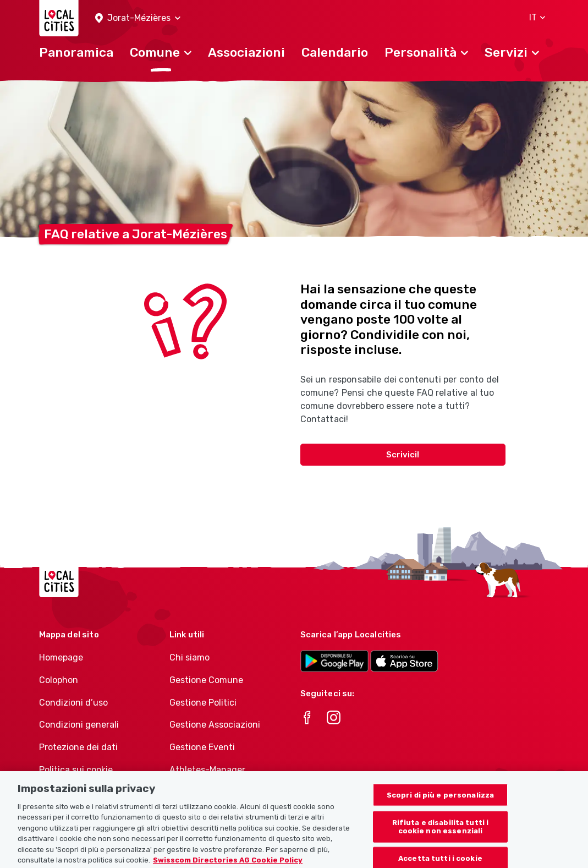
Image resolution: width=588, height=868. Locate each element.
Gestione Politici (203, 703)
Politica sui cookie (76, 770)
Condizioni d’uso (73, 703)
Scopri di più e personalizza (441, 806)
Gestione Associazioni (215, 725)
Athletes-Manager (207, 770)
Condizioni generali (79, 725)
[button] (138, 18)
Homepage (61, 657)
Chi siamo (189, 657)
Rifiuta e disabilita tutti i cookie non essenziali (441, 837)
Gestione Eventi (202, 747)
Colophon (59, 680)
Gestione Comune (206, 680)
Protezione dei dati (78, 747)
